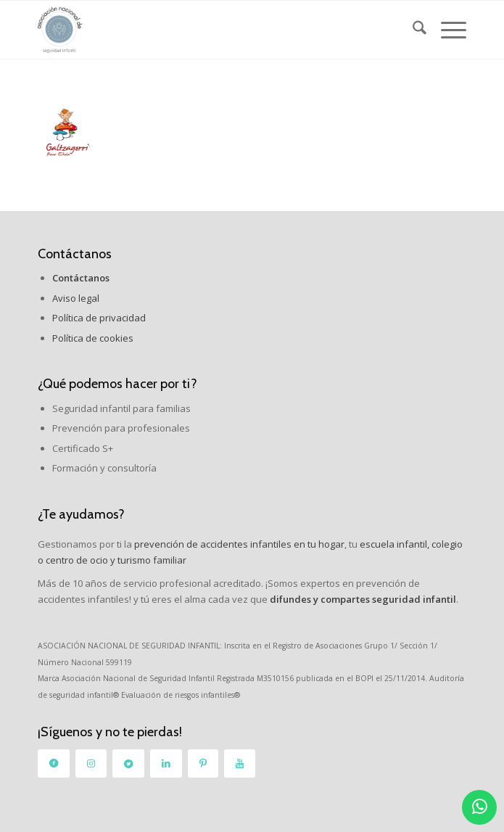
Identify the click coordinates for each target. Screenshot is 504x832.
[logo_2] (209, 30)
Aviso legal (76, 298)
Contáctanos (75, 254)
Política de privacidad (99, 318)
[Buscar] (412, 30)
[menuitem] (412, 30)
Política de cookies (93, 338)
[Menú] (446, 30)
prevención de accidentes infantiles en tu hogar (238, 544)
